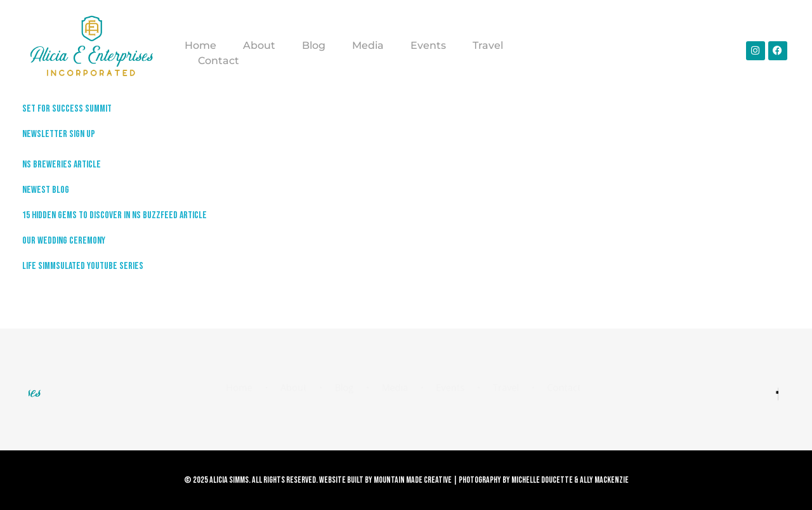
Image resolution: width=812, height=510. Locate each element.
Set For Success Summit (67, 109)
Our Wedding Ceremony (64, 241)
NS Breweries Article (62, 165)
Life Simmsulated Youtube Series (83, 266)
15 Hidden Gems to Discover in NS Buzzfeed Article (115, 215)
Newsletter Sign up (59, 134)
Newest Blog (46, 190)
